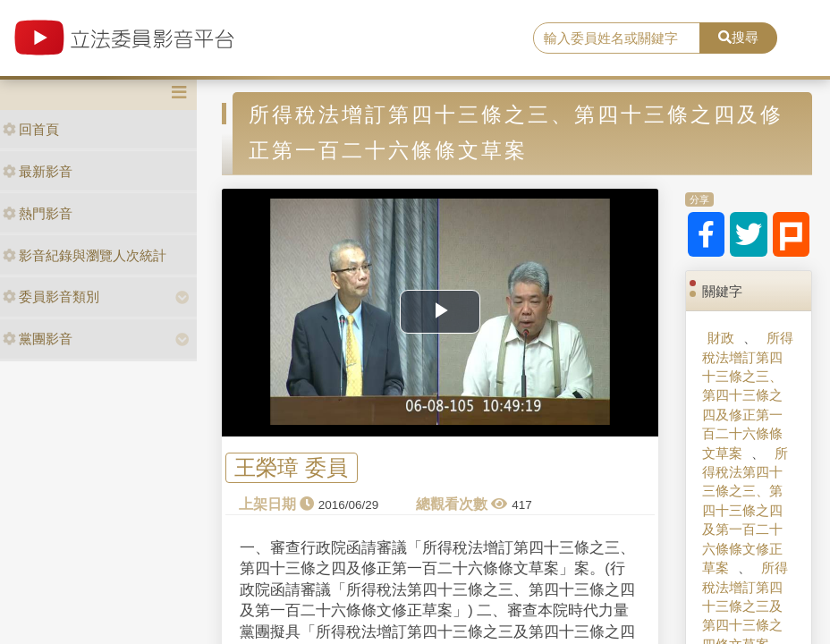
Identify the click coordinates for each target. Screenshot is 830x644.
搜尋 (738, 37)
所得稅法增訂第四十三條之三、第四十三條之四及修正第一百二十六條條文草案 (747, 395)
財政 (721, 338)
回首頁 (31, 129)
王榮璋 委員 (291, 467)
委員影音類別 (51, 297)
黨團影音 (38, 339)
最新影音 (38, 171)
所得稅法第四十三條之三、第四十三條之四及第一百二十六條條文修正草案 (745, 511)
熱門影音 (38, 213)
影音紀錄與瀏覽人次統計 (85, 255)
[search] (617, 38)
